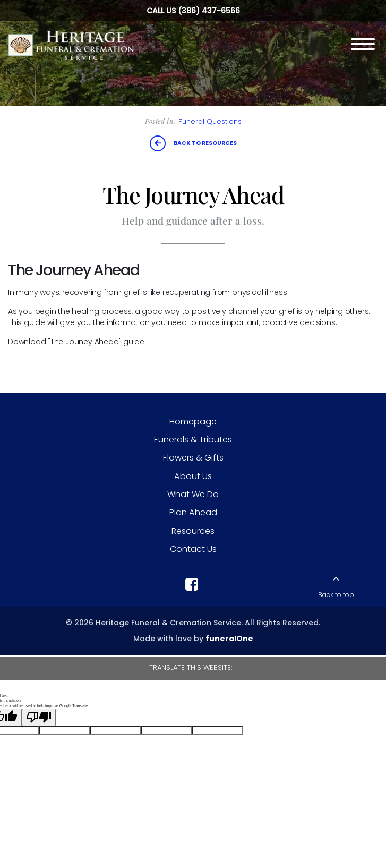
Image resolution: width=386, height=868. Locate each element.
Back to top (336, 595)
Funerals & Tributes (193, 440)
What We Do (193, 494)
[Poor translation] (39, 717)
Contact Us (193, 549)
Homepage (193, 422)
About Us (193, 476)
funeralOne (229, 639)
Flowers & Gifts (193, 458)
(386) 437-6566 (209, 11)
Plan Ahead (193, 512)
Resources (193, 531)
